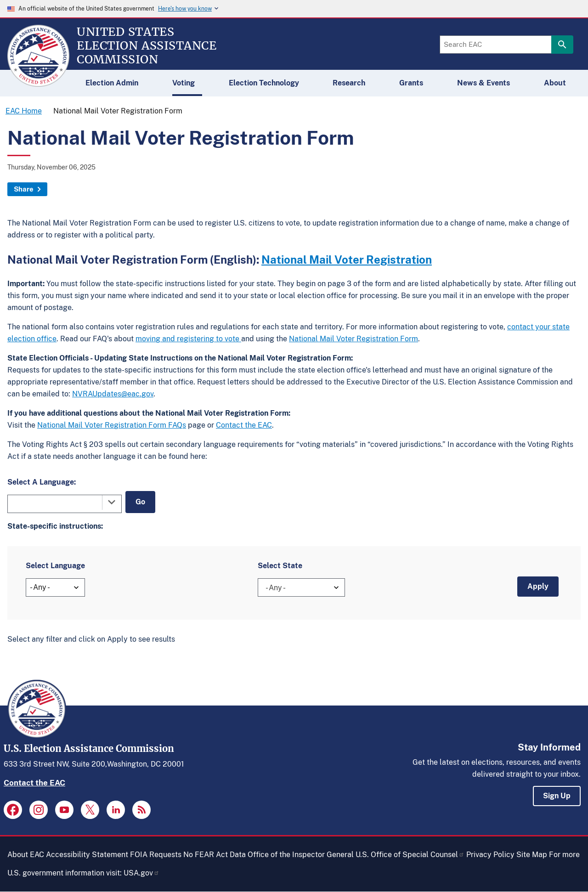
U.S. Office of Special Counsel (410, 855)
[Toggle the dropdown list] (112, 502)
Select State (280, 566)
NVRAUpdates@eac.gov (113, 394)
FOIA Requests (156, 855)
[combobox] (65, 504)
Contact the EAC (244, 425)
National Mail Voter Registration (347, 260)
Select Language (55, 566)
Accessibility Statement (87, 855)
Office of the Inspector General (301, 855)
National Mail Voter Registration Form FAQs (112, 425)
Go (140, 502)
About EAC (26, 855)
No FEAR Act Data (215, 855)
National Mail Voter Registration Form (353, 339)
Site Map (532, 855)
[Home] (38, 83)
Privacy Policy (490, 855)
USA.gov (141, 873)
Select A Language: (42, 482)
